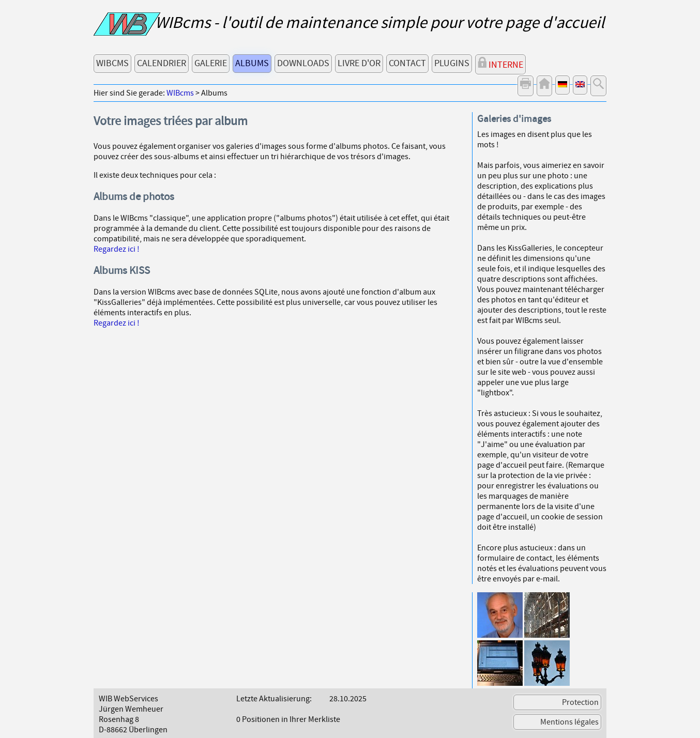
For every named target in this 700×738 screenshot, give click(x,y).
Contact (407, 63)
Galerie (211, 63)
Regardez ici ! (117, 249)
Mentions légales (569, 722)
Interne (500, 64)
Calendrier (162, 63)
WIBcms (112, 63)
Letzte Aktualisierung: (274, 699)
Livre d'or (359, 63)
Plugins (452, 63)
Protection (580, 702)
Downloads (303, 63)
